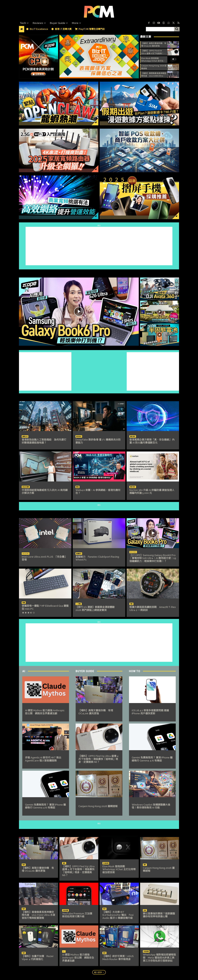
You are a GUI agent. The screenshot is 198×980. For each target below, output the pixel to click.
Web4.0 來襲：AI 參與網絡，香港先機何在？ (98, 492)
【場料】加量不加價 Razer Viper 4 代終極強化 (38, 958)
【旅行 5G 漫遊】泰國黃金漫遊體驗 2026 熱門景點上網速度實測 (96, 609)
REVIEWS (99, 513)
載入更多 (99, 972)
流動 (131, 604)
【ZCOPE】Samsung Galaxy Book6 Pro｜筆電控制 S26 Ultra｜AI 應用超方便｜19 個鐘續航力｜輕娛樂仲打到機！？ (153, 558)
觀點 (77, 487)
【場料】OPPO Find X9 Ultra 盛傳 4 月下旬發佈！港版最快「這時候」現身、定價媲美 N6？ (154, 52)
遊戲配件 (79, 554)
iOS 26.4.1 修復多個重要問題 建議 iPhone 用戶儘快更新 (150, 712)
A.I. (64, 952)
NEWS (99, 832)
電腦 (24, 603)
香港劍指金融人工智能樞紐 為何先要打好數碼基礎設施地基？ (44, 441)
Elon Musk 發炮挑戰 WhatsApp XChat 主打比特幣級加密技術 (153, 60)
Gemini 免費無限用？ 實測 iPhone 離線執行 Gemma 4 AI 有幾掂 (45, 806)
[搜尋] (177, 29)
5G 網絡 (79, 604)
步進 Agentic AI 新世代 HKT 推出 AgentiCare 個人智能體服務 (43, 759)
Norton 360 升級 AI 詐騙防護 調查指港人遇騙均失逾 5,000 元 (152, 492)
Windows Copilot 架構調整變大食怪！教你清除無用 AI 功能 (151, 806)
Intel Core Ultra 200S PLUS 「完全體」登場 (44, 558)
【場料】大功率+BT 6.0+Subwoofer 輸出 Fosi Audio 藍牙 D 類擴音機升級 (118, 915)
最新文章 (146, 37)
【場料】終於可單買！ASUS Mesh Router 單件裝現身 (118, 958)
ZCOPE (99, 272)
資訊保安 (79, 437)
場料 (24, 865)
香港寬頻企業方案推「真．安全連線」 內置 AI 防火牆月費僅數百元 (152, 441)
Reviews (26, 554)
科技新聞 (106, 863)
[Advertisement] (99, 246)
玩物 (145, 910)
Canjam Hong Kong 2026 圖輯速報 (154, 67)
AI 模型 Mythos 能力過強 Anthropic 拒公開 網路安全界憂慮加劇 (45, 712)
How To (135, 671)
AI (24, 671)
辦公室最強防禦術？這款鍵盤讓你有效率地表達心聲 (159, 915)
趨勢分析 (25, 437)
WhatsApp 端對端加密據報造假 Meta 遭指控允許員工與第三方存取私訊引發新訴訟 (159, 958)
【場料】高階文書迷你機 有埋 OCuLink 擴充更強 (154, 45)
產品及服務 (26, 487)
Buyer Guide (85, 671)
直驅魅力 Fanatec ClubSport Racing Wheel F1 (97, 558)
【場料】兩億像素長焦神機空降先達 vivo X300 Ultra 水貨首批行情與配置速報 (154, 75)
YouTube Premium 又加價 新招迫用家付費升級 (78, 915)
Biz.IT (99, 396)
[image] (99, 57)
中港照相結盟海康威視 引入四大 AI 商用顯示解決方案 (45, 492)
